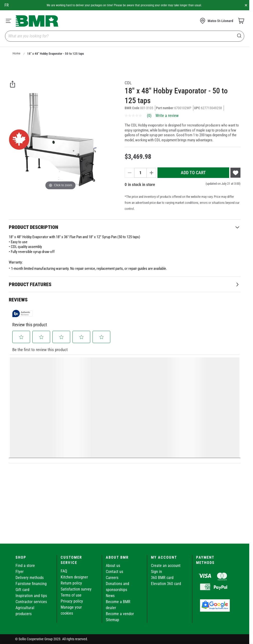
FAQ (64, 571)
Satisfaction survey (76, 589)
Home (16, 53)
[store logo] (37, 21)
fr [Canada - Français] (7, 5)
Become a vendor (120, 614)
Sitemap (112, 620)
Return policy (71, 583)
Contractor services (31, 602)
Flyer (20, 572)
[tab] (125, 227)
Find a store (25, 566)
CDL (128, 83)
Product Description (33, 227)
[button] (21, 337)
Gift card (22, 590)
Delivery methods (30, 578)
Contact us (114, 572)
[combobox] (125, 36)
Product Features (30, 284)
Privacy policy (72, 601)
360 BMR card (162, 578)
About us (113, 566)
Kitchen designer (74, 577)
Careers (112, 578)
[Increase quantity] (151, 173)
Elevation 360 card (166, 584)
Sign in (156, 572)
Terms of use (71, 595)
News (110, 596)
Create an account (166, 566)
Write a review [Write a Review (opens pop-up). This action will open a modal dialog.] (167, 116)
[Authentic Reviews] (22, 313)
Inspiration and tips (31, 596)
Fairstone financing (31, 584)
